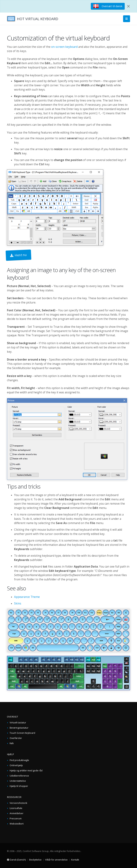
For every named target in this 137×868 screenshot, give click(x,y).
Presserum (16, 819)
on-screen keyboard (64, 47)
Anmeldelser (17, 813)
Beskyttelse (35, 860)
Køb (12, 743)
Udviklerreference (19, 776)
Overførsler (16, 738)
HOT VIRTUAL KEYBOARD (38, 19)
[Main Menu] (127, 19)
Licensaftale (16, 808)
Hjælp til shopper (19, 786)
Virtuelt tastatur (18, 723)
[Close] (128, 6)
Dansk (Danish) (16, 860)
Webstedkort (17, 824)
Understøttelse (18, 781)
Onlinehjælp (16, 765)
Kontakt (75, 860)
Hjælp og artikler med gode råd (26, 771)
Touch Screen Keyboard (22, 733)
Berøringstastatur (19, 728)
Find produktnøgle (19, 760)
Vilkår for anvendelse (56, 860)
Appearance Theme (27, 597)
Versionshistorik (18, 803)
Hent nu (18, 255)
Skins (18, 603)
